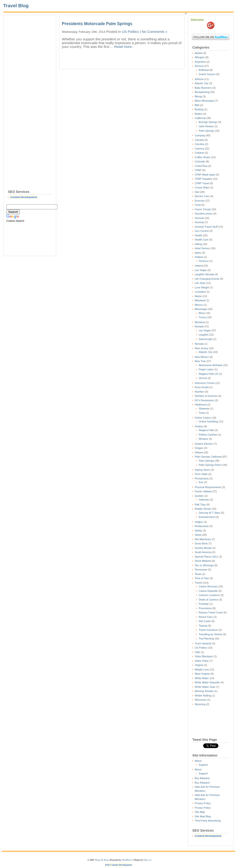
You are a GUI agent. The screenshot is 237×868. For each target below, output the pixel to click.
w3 (150, 860)
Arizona (199, 66)
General (199, 218)
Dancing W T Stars (209, 513)
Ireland (199, 266)
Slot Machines (203, 539)
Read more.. (124, 47)
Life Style (200, 283)
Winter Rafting (203, 696)
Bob (145, 860)
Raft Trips (200, 505)
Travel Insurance (208, 630)
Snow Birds (201, 543)
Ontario (199, 426)
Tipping (203, 626)
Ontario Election (204, 444)
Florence (204, 261)
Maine (198, 296)
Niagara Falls (206, 430)
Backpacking (202, 92)
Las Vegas (201, 270)
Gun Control (202, 231)
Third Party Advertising (208, 821)
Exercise (200, 201)
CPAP (198, 170)
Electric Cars (202, 196)
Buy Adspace (202, 778)
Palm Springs (206, 131)
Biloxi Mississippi (204, 101)
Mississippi (201, 309)
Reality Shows (203, 509)
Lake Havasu (206, 126)
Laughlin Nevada (204, 274)
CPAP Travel (202, 183)
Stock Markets (203, 561)
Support (203, 765)
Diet (197, 192)
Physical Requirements (208, 487)
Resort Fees (206, 617)
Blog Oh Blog (102, 860)
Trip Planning (206, 639)
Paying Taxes (202, 470)
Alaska (199, 53)
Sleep (198, 535)
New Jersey (201, 348)
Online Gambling (208, 421)
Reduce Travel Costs (211, 612)
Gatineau (204, 500)
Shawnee (204, 409)
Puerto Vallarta (203, 491)
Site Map (200, 812)
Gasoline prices (204, 214)
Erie (201, 482)
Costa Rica (201, 166)
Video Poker (202, 661)
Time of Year (202, 578)
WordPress (127, 860)
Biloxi (202, 313)
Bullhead (204, 70)
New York (200, 361)
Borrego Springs (208, 122)
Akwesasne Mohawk (210, 365)
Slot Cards (205, 621)
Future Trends (203, 209)
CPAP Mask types (205, 175)
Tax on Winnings (204, 565)
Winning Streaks (204, 691)
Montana (200, 322)
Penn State (201, 474)
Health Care (202, 240)
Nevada (199, 326)
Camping (200, 135)
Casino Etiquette (208, 591)
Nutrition (199, 392)
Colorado (200, 161)
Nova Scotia (202, 387)
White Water (202, 678)
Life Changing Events (207, 279)
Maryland (200, 300)
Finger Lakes (206, 369)
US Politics (201, 648)
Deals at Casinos (208, 600)
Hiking (198, 244)
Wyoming (200, 704)
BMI (197, 105)
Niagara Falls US (208, 374)
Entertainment (207, 517)
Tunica (203, 317)
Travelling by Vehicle (210, 634)
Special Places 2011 (206, 557)
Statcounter (197, 20)
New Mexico (202, 357)
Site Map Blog (203, 816)
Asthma (199, 79)
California (200, 118)
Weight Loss (202, 669)
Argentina (200, 62)
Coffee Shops (202, 157)
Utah (197, 652)
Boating (199, 109)
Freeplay (204, 604)
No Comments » (154, 32)
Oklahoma (201, 405)
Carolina (199, 144)
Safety (198, 531)
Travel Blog (16, 6)
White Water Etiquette (207, 682)
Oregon (199, 448)
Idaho (198, 253)
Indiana (199, 257)
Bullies (198, 114)
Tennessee (201, 570)
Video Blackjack (204, 656)
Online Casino (203, 418)
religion (199, 522)
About (198, 761)
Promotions (205, 608)
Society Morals (203, 548)
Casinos (199, 149)
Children (199, 153)
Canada (199, 140)
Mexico (199, 305)
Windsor (203, 439)
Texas (198, 574)
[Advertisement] (30, 88)
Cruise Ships (202, 187)
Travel (198, 583)
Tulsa (202, 413)
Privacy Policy (203, 803)
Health (198, 235)
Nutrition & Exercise (206, 396)
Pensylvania (202, 478)
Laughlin (204, 335)
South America (203, 552)
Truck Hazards (203, 643)
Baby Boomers (203, 88)
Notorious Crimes (205, 383)
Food (198, 205)
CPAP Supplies (203, 179)
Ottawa (199, 452)
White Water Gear (205, 687)
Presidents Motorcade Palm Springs (97, 24)
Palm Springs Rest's (210, 465)
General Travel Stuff (206, 227)
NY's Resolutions (204, 400)
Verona (203, 378)
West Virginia (202, 674)
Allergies (200, 57)
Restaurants (202, 526)
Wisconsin (201, 700)
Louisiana (200, 292)
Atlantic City (201, 83)
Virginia (199, 665)
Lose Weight (202, 287)
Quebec (199, 496)
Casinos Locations (209, 595)
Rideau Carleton (208, 435)
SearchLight (206, 339)
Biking (198, 96)
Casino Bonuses (208, 586)
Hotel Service (202, 248)
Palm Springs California (208, 457)
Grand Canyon (207, 74)
